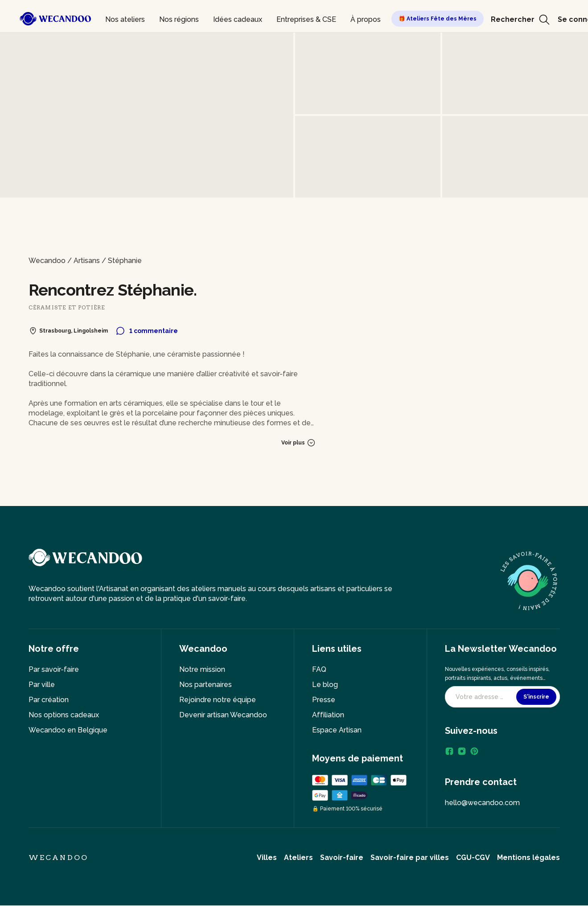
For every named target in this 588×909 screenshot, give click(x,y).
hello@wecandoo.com (482, 803)
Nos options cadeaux (64, 715)
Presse (324, 700)
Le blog (325, 685)
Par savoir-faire (54, 669)
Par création (49, 700)
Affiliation (328, 715)
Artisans (87, 261)
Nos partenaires (206, 685)
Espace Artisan (337, 730)
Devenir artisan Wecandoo (223, 715)
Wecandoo (47, 261)
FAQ (319, 669)
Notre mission (202, 669)
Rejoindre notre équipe (218, 700)
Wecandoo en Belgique (68, 730)
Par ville (42, 685)
